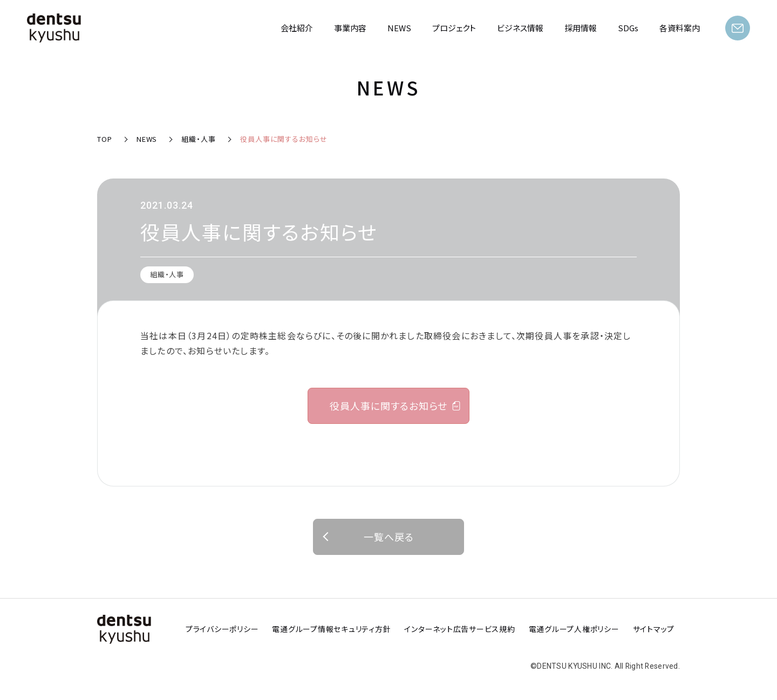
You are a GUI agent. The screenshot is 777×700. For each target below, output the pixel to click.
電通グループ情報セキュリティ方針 (331, 629)
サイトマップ (654, 629)
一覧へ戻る (389, 537)
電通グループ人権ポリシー (574, 629)
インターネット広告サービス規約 (459, 629)
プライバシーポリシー (222, 629)
